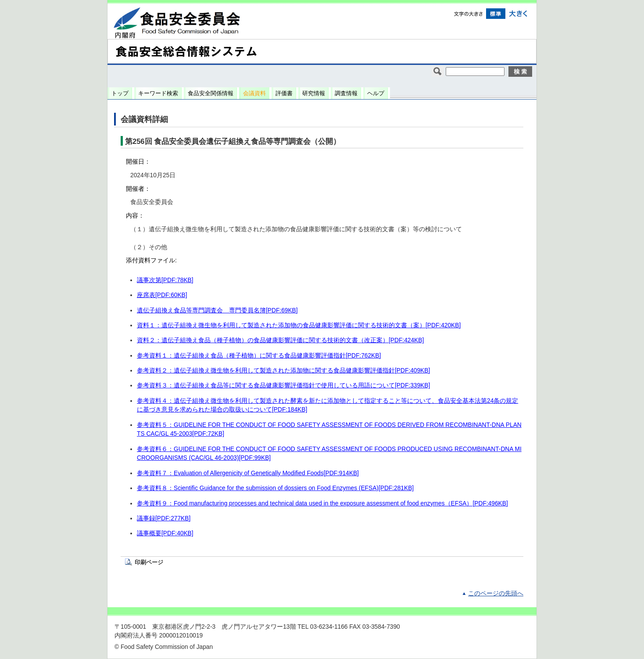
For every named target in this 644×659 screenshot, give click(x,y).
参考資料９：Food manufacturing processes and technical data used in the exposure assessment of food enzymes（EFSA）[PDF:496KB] (322, 503)
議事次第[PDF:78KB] (165, 280)
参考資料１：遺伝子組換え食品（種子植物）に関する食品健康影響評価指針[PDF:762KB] (259, 356)
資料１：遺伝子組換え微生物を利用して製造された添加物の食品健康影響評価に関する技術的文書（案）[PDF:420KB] (299, 325)
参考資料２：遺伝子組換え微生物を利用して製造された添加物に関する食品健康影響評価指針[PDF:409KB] (283, 371)
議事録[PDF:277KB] (164, 518)
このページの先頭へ (496, 593)
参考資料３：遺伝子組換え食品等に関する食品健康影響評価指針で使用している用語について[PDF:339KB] (283, 385)
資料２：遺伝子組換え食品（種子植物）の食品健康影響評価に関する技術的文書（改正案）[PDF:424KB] (280, 340)
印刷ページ (149, 562)
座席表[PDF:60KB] (162, 295)
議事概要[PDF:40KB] (165, 533)
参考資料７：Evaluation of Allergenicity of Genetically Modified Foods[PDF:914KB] (248, 473)
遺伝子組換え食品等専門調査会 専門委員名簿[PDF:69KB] (217, 310)
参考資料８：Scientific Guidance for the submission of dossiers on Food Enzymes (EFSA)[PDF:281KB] (275, 488)
